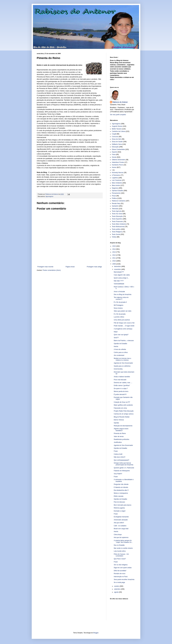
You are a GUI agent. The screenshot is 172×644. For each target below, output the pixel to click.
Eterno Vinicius (119, 420)
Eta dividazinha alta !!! (121, 490)
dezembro (118, 266)
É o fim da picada (120, 314)
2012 (114, 255)
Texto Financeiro (117, 222)
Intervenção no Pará (121, 577)
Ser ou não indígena (121, 565)
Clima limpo (118, 535)
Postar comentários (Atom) (52, 270)
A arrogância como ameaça (123, 329)
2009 (114, 264)
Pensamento (116, 193)
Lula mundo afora (120, 551)
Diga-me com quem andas (123, 568)
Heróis (116, 346)
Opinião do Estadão (120, 344)
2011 (114, 258)
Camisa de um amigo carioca (124, 414)
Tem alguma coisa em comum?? (121, 298)
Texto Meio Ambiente (119, 224)
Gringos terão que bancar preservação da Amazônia (124, 464)
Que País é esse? (120, 559)
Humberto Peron (117, 165)
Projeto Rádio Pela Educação (124, 411)
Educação (115, 147)
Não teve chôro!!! (120, 457)
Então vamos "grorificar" (122, 385)
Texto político (116, 229)
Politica (114, 198)
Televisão (115, 209)
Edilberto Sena (117, 144)
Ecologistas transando (121, 517)
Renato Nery (116, 203)
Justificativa (118, 442)
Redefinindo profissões (121, 439)
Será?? (116, 338)
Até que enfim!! (119, 523)
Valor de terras (119, 436)
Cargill (114, 134)
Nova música (118, 308)
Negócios (115, 188)
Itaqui (116, 332)
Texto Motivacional (118, 227)
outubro (117, 586)
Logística (115, 178)
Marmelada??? (119, 272)
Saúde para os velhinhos (122, 366)
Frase (116, 451)
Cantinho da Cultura (119, 131)
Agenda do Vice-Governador (123, 363)
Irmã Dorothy (118, 369)
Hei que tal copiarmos (121, 537)
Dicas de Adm (117, 139)
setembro (118, 589)
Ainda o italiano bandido (122, 377)
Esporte (114, 152)
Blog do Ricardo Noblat (122, 417)
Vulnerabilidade (119, 284)
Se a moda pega (119, 582)
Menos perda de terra (121, 391)
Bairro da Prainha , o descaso (124, 341)
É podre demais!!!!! (120, 394)
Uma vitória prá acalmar (122, 320)
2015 (114, 246)
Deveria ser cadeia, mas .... (123, 383)
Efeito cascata (119, 496)
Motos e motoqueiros (121, 493)
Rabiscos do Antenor (120, 102)
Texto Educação (117, 216)
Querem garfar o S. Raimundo (124, 468)
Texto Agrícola (117, 211)
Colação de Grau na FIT (122, 402)
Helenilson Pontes (118, 162)
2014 (114, 249)
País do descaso (119, 502)
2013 (114, 252)
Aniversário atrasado (121, 520)
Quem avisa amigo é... (121, 278)
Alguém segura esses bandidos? (121, 430)
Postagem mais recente (45, 267)
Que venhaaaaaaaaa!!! (121, 460)
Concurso (115, 137)
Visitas (114, 237)
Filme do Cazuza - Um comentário (121, 555)
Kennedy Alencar (118, 173)
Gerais (114, 157)
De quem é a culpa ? (121, 389)
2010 (114, 261)
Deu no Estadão (119, 545)
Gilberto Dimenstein (119, 160)
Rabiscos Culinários (119, 201)
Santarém (115, 206)
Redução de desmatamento (123, 426)
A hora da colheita (120, 349)
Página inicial (70, 267)
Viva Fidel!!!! (118, 474)
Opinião (116, 423)
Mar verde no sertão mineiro (123, 548)
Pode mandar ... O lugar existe (124, 326)
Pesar (114, 196)
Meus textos (116, 185)
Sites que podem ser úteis (123, 311)
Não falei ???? (119, 281)
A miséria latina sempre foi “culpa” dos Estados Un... (123, 541)
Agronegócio (49, 196)
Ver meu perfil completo (118, 115)
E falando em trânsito (121, 487)
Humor (114, 167)
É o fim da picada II (120, 302)
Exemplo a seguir (120, 511)
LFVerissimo (116, 175)
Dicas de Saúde (117, 142)
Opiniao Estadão (118, 191)
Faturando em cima (120, 408)
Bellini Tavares (117, 129)
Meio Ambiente (117, 183)
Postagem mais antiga (94, 267)
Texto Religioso (117, 232)
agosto (117, 592)
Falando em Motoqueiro (122, 471)
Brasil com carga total (121, 529)
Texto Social (116, 234)
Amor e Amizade (119, 292)
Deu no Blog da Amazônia (123, 294)
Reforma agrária (119, 508)
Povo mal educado (120, 380)
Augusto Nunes (117, 126)
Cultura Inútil (118, 454)
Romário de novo (120, 574)
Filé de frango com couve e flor (124, 323)
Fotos (114, 154)
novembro (118, 269)
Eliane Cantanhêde (118, 149)
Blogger (96, 633)
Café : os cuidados (120, 526)
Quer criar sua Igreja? (121, 335)
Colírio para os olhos (121, 352)
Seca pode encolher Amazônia (124, 579)
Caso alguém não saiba (122, 275)
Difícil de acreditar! (120, 571)
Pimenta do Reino (120, 433)
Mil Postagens (119, 305)
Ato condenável (119, 355)
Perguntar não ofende (121, 484)
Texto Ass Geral (117, 214)
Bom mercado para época (122, 505)
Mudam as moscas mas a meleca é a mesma (122, 359)
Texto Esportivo (117, 219)
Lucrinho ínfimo (119, 317)
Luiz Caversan (117, 180)
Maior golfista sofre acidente (123, 405)
